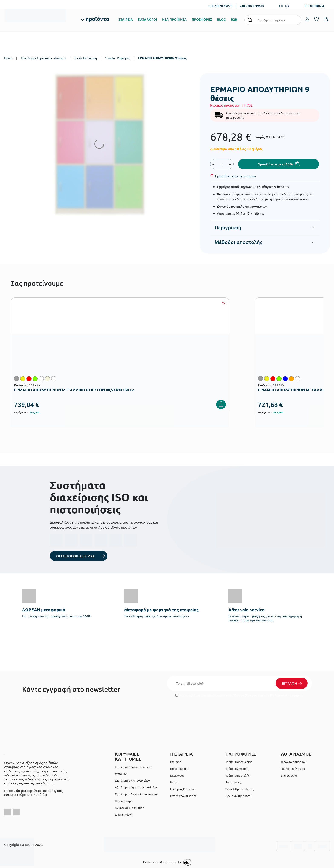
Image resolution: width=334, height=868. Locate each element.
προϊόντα (97, 19)
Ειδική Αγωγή (124, 815)
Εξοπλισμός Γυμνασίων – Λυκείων (137, 794)
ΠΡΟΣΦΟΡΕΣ (202, 19)
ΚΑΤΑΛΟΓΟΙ (148, 19)
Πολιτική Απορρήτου (287, 695)
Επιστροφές (233, 782)
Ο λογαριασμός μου (294, 762)
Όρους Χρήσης (245, 695)
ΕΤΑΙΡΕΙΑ (126, 19)
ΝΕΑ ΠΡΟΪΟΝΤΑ (174, 19)
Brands (175, 782)
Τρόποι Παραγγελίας (239, 762)
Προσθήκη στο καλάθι (275, 164)
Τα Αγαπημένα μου (293, 769)
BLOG (221, 19)
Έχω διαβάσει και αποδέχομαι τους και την (239, 695)
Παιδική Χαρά (124, 801)
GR (287, 6)
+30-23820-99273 (220, 6)
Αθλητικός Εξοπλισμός (129, 808)
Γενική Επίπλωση (86, 58)
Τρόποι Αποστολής (238, 775)
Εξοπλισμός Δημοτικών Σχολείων (136, 787)
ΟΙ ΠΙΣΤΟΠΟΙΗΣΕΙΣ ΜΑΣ (75, 556)
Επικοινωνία (289, 775)
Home (8, 58)
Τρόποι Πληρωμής (237, 769)
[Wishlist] (235, 176)
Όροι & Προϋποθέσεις (240, 789)
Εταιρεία (176, 762)
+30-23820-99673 (252, 6)
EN (281, 6)
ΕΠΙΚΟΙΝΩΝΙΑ (315, 6)
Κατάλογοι (177, 775)
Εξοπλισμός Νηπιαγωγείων (132, 780)
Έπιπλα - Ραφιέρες (118, 58)
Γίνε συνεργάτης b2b (183, 796)
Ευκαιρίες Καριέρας (183, 789)
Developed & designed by (167, 862)
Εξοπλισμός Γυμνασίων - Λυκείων (43, 58)
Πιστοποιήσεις (179, 769)
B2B (234, 19)
